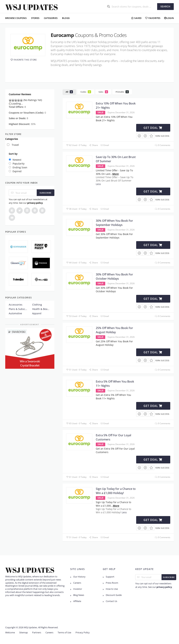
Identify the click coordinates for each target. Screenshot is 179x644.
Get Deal (153, 128)
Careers (77, 583)
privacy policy (35, 203)
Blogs (66, 18)
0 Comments (163, 145)
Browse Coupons (16, 18)
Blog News (79, 595)
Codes (86, 92)
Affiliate (77, 601)
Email (105, 145)
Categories (51, 18)
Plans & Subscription (18, 309)
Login (169, 18)
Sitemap (24, 633)
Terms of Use (64, 633)
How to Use (112, 589)
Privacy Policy (83, 633)
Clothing (37, 305)
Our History (79, 577)
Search (165, 6)
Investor (78, 589)
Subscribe (46, 193)
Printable (122, 92)
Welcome (10, 633)
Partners (37, 633)
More (116, 174)
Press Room (112, 583)
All (69, 92)
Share (94, 145)
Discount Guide (114, 595)
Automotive (15, 313)
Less (98, 184)
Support (110, 577)
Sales (103, 92)
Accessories (16, 305)
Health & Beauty (41, 309)
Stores (35, 18)
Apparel (37, 313)
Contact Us (111, 601)
